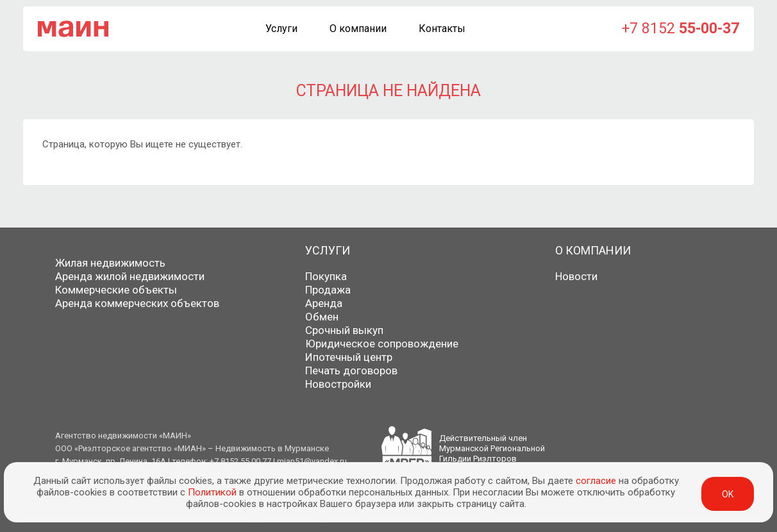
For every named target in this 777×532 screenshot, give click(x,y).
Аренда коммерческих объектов (137, 303)
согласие (596, 481)
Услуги (281, 29)
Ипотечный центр (349, 357)
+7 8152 (681, 29)
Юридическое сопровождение (382, 344)
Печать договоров (351, 370)
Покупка (326, 276)
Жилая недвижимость (110, 263)
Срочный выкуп (344, 330)
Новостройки (338, 384)
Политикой (212, 492)
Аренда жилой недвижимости (130, 276)
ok (728, 494)
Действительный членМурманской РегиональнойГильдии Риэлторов (492, 448)
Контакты (442, 29)
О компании (358, 29)
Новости (576, 276)
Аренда (324, 303)
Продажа (328, 290)
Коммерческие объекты (116, 290)
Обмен (322, 317)
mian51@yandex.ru (312, 461)
